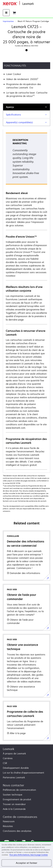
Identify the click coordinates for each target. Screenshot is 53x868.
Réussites (8, 826)
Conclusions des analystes (17, 831)
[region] (26, 855)
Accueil (37, 4)
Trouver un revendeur (14, 804)
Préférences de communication (19, 790)
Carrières (8, 758)
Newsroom (9, 821)
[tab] (26, 107)
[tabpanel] (26, 301)
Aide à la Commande (14, 809)
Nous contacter (13, 785)
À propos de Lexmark (14, 754)
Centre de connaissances (20, 817)
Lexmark (9, 749)
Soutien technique (13, 795)
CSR (5, 763)
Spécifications (13, 115)
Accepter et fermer (27, 863)
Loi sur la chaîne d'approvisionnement (23, 773)
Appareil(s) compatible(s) (19, 122)
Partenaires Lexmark (14, 777)
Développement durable (16, 768)
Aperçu (10, 107)
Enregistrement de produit (17, 799)
